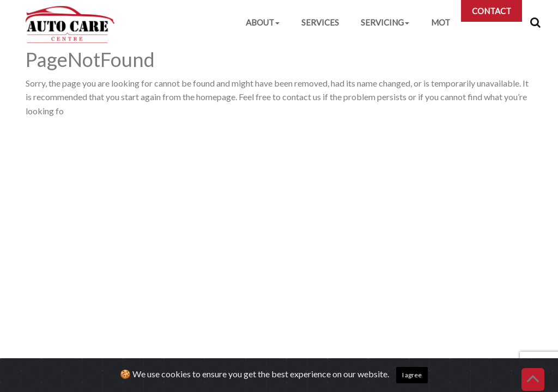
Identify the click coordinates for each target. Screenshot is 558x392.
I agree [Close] (412, 375)
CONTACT (492, 11)
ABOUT (263, 22)
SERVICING (385, 22)
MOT (441, 22)
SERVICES (320, 22)
